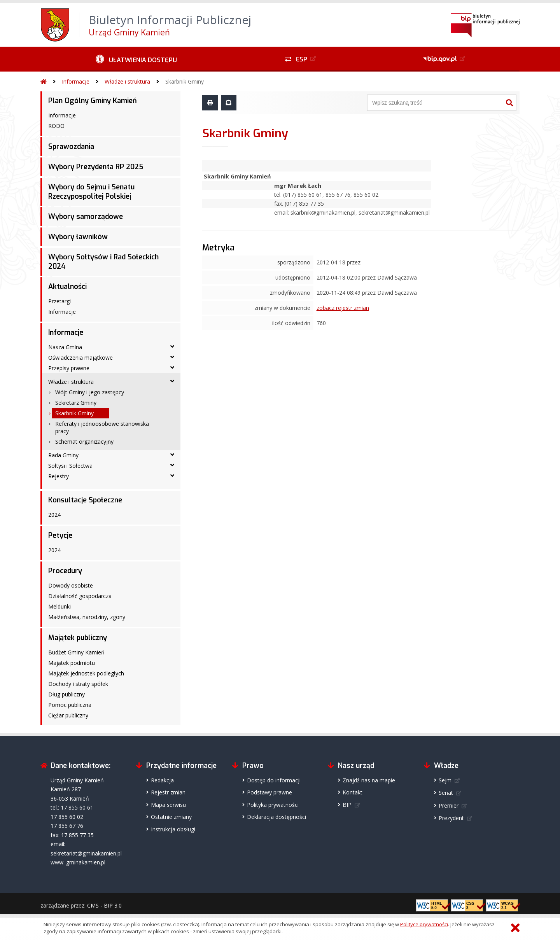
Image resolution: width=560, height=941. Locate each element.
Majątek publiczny (78, 638)
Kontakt (353, 792)
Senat (446, 793)
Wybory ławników (78, 237)
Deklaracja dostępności (276, 817)
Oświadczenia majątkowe (80, 358)
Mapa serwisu (168, 805)
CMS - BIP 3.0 (104, 905)
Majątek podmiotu (72, 663)
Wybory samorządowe (86, 217)
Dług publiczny (66, 694)
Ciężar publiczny (68, 715)
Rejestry (59, 476)
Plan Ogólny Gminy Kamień (93, 101)
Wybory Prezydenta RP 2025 (96, 167)
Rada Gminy (63, 455)
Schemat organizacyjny (84, 442)
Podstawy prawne (269, 792)
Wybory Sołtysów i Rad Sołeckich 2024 (103, 262)
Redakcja (162, 780)
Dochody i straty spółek (78, 684)
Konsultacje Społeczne (85, 500)
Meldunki (59, 606)
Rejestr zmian (168, 792)
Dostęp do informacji (274, 780)
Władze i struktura (127, 81)
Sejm (445, 780)
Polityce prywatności (424, 924)
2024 (54, 515)
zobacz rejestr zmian (343, 308)
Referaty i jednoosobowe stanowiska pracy (102, 427)
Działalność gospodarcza (80, 596)
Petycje (60, 535)
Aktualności (67, 287)
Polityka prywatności (273, 805)
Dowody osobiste (71, 585)
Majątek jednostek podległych (86, 673)
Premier (449, 805)
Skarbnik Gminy (185, 81)
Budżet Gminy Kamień (76, 652)
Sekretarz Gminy (76, 403)
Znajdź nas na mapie (369, 780)
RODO (56, 126)
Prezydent (451, 818)
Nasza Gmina (65, 347)
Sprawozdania (71, 147)
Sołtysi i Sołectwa (70, 466)
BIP (347, 805)
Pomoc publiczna (70, 705)
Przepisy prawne (69, 368)
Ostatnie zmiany (171, 817)
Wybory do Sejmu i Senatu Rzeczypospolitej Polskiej (91, 192)
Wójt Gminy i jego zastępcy (90, 392)
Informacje (76, 81)
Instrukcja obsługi (173, 829)
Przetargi (59, 301)
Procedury (65, 571)
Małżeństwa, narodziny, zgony (87, 617)
